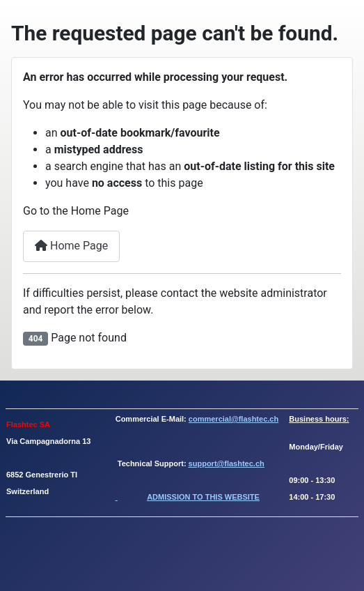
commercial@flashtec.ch (234, 419)
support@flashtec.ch (227, 463)
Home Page (71, 246)
